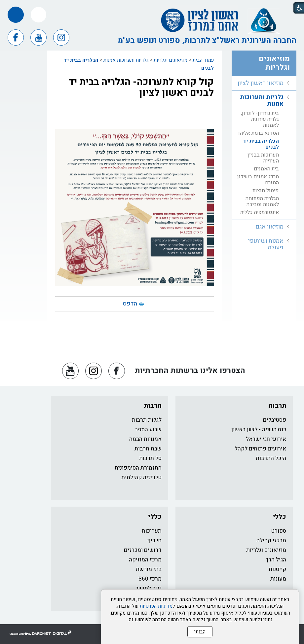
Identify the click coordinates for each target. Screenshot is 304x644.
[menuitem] (264, 83)
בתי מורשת (149, 569)
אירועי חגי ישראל (266, 439)
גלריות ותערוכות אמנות (126, 60)
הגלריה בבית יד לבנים (261, 144)
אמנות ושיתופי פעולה (266, 244)
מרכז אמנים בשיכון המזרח (258, 180)
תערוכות (152, 531)
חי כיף (154, 540)
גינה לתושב (149, 588)
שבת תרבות (148, 449)
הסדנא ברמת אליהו (259, 133)
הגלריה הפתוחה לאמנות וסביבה (262, 201)
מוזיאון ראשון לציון (261, 83)
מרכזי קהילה (271, 540)
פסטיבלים (275, 420)
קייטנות (277, 569)
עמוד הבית (203, 60)
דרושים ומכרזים (143, 550)
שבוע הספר (148, 429)
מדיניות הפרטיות (156, 609)
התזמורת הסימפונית (138, 468)
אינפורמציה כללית (260, 212)
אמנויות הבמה (145, 439)
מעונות (278, 579)
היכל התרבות (271, 458)
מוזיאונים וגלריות (171, 60)
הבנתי (200, 635)
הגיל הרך (276, 560)
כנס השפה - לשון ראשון (259, 429)
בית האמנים (266, 169)
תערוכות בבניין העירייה (263, 158)
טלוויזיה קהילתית (141, 477)
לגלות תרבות (147, 420)
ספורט (279, 531)
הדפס (130, 304)
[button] (38, 15)
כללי (279, 517)
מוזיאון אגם (269, 227)
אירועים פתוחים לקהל (260, 449)
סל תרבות (150, 458)
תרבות (277, 406)
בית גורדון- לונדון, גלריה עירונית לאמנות (260, 119)
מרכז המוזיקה (145, 560)
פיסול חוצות (266, 191)
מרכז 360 (150, 579)
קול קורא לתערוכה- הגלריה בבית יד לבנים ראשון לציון (141, 87)
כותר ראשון (273, 591)
